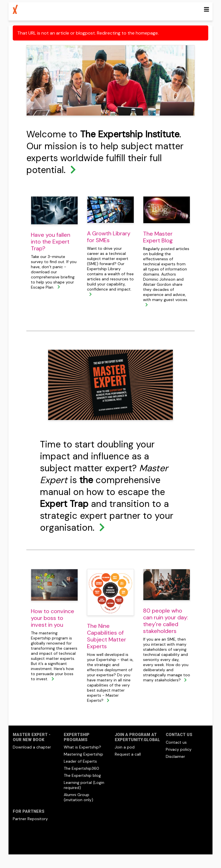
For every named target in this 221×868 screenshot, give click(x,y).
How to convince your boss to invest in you (53, 618)
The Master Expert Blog (158, 237)
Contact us (176, 742)
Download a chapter (32, 747)
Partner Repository (30, 819)
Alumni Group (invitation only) (78, 797)
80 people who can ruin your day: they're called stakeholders (166, 621)
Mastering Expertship (83, 754)
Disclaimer (175, 756)
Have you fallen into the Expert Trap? (51, 242)
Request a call (128, 754)
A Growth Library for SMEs (109, 237)
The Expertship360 (81, 768)
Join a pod (125, 747)
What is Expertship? (82, 747)
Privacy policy (179, 749)
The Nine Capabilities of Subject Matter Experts (107, 636)
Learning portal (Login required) (84, 785)
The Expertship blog (82, 775)
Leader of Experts (80, 761)
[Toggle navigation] (207, 9)
